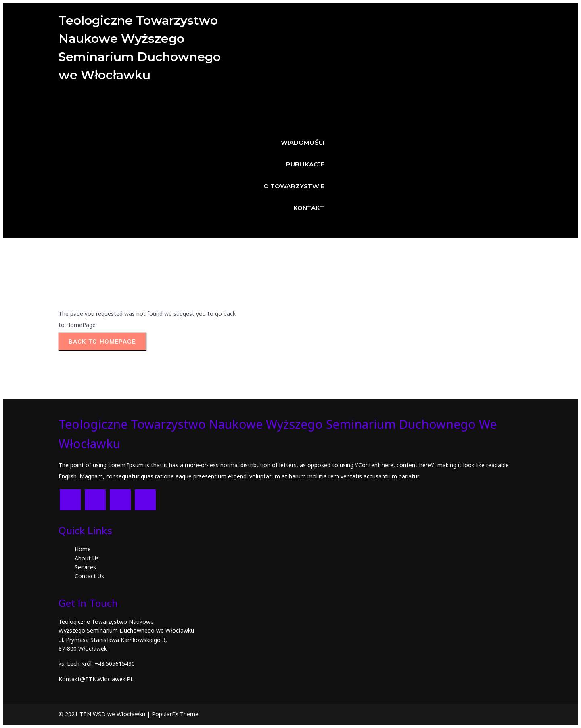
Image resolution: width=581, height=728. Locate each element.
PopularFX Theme (175, 714)
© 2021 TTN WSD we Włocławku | (105, 714)
